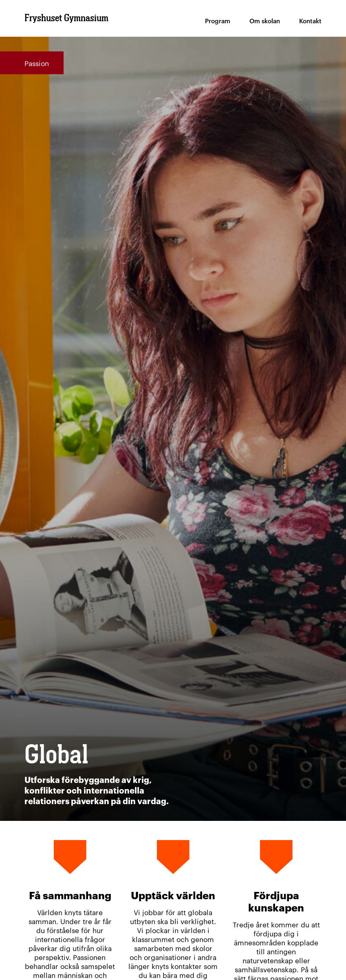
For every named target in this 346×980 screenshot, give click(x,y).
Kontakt (310, 21)
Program (218, 21)
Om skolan (265, 21)
